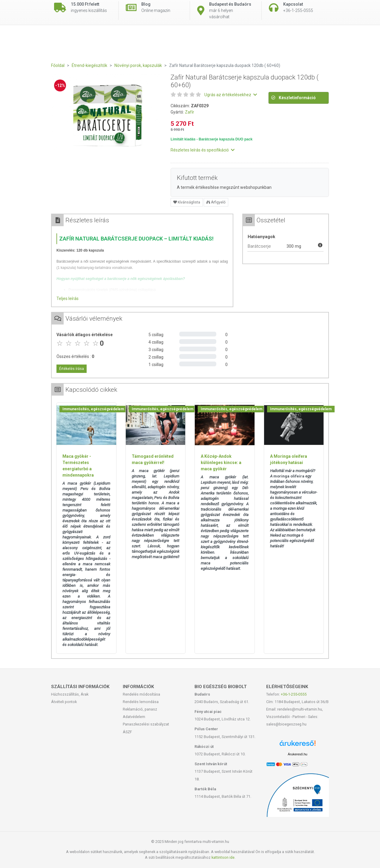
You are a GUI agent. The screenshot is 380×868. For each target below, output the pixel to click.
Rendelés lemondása (141, 702)
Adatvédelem (134, 717)
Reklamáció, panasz (140, 709)
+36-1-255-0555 (294, 694)
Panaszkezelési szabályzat (146, 724)
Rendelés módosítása (141, 694)
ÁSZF (127, 732)
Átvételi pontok (64, 702)
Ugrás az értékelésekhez (231, 95)
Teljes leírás (68, 298)
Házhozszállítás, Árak (70, 694)
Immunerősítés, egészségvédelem (93, 409)
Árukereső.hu (297, 754)
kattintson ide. (223, 857)
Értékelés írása (72, 369)
